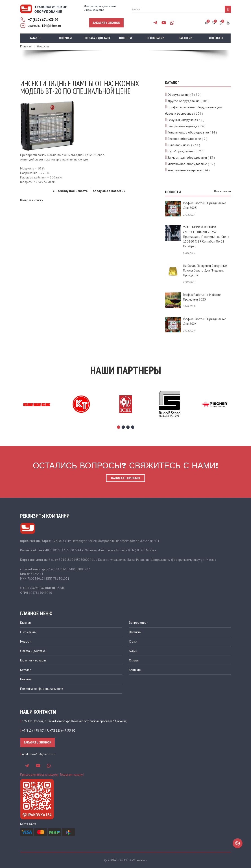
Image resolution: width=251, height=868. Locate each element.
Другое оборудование (184, 101)
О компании (155, 38)
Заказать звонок (106, 23)
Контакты (216, 38)
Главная (25, 623)
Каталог (35, 38)
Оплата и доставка (98, 38)
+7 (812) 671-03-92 (43, 20)
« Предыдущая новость (70, 191)
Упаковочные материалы (185, 170)
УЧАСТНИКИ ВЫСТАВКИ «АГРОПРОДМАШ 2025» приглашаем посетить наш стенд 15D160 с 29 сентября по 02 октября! (206, 237)
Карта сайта (28, 824)
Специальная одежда (182, 126)
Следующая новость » (109, 191)
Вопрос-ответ (138, 623)
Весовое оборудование (184, 139)
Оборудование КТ (180, 95)
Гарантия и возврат (33, 660)
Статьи (133, 641)
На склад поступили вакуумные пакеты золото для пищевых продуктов (205, 270)
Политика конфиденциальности (42, 689)
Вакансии (186, 38)
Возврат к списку (32, 200)
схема (122, 721)
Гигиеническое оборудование (188, 132)
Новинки (65, 38)
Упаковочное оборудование (187, 164)
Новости (125, 38)
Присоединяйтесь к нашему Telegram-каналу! (52, 775)
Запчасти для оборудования (187, 158)
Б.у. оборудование (181, 151)
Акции (133, 651)
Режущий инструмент (182, 120)
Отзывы (134, 660)
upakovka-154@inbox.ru (44, 26)
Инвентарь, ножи (179, 145)
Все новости (223, 191)
